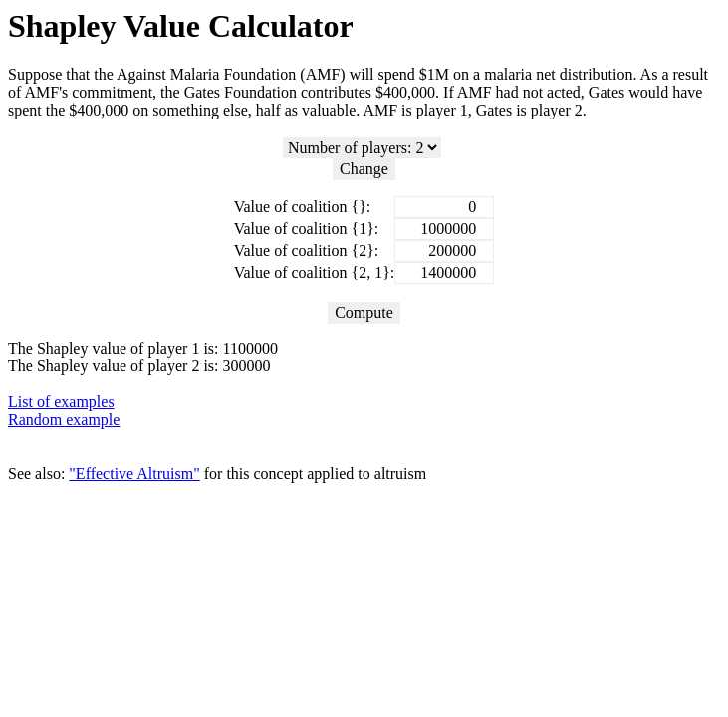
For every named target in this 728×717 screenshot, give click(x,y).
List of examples (61, 402)
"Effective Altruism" (134, 474)
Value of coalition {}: (303, 207)
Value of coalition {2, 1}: (315, 272)
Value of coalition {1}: (307, 229)
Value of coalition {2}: (307, 250)
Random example (64, 420)
